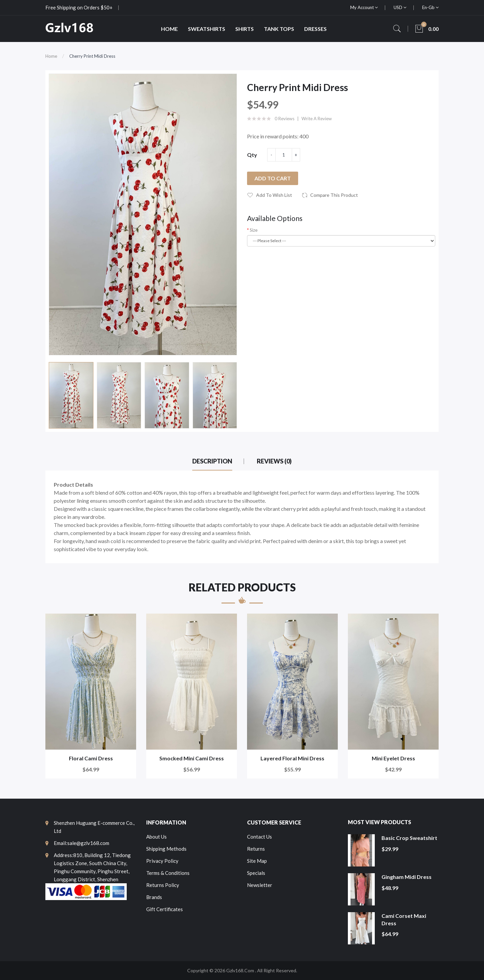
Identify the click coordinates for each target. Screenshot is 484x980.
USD (400, 7)
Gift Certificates (165, 909)
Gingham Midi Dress (407, 877)
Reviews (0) (274, 461)
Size (254, 230)
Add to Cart (273, 178)
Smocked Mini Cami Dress (192, 758)
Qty (252, 155)
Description (212, 461)
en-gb (430, 7)
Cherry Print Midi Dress (92, 56)
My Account (364, 7)
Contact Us (259, 837)
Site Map (257, 861)
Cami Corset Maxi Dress (404, 919)
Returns (256, 849)
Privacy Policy (162, 861)
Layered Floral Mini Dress (292, 758)
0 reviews (285, 119)
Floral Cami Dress (91, 758)
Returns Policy (163, 885)
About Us (156, 837)
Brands (154, 897)
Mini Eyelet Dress (393, 758)
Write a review (317, 119)
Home (51, 56)
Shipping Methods (166, 849)
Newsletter (260, 885)
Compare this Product (334, 195)
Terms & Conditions (168, 873)
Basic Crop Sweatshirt (409, 838)
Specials (256, 873)
